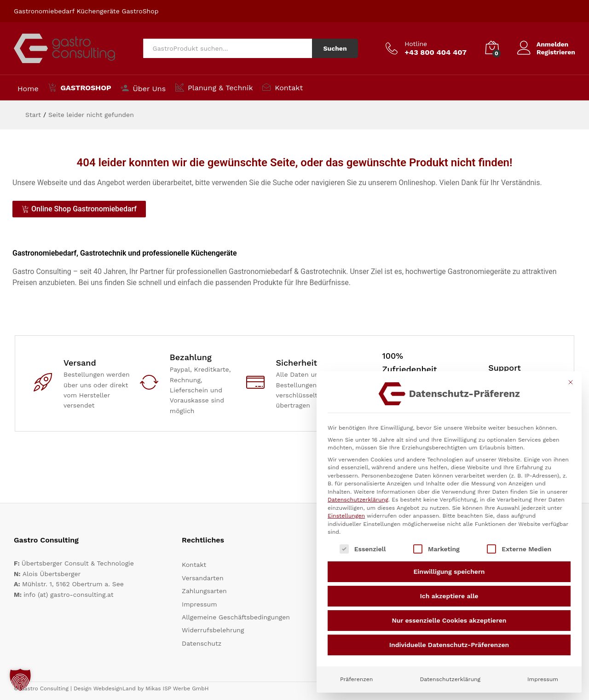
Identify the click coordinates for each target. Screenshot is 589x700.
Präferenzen (356, 679)
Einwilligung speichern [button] (449, 572)
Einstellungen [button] (346, 516)
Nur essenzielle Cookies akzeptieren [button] (449, 620)
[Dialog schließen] (571, 382)
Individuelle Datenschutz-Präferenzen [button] (449, 645)
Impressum (543, 679)
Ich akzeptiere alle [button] (449, 596)
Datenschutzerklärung (358, 500)
